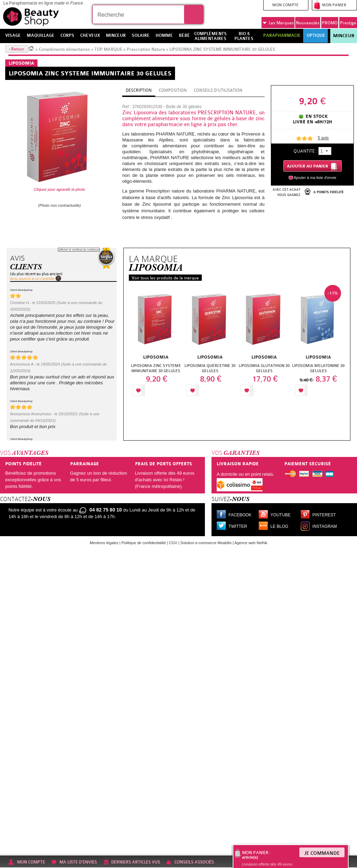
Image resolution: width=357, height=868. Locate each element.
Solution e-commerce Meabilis (206, 543)
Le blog (279, 526)
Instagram (325, 526)
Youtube (281, 515)
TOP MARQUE (108, 49)
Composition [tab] (173, 90)
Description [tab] (139, 90)
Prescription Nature (146, 49)
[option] (156, 342)
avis (323, 138)
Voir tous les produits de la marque (165, 278)
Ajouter (163, 390)
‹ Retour (17, 49)
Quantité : (305, 151)
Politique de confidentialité (144, 543)
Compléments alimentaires (64, 49)
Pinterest (324, 515)
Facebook (240, 515)
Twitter (238, 526)
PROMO (330, 23)
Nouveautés (308, 23)
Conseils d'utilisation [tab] (218, 90)
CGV (173, 543)
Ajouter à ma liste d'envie (315, 178)
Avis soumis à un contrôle (32, 279)
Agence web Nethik (251, 543)
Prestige (348, 23)
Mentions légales (104, 543)
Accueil (31, 48)
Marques (278, 23)
